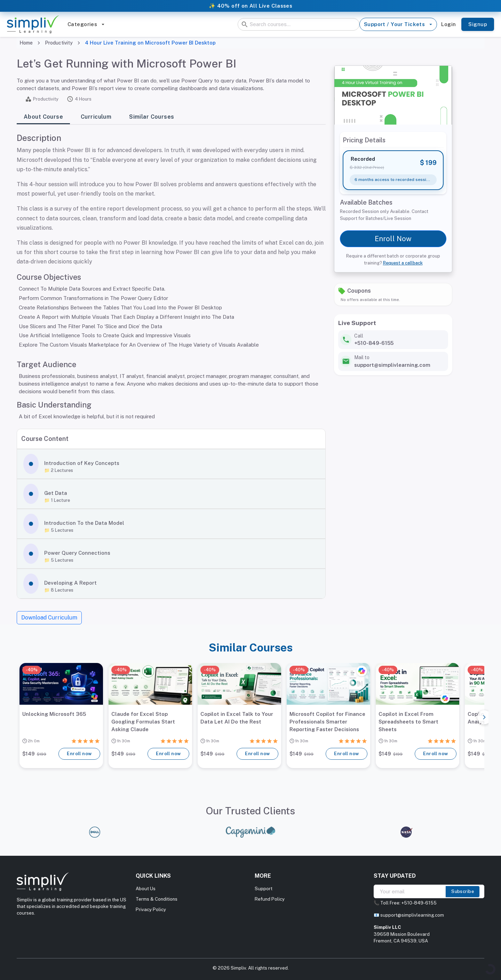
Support (264, 889)
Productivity (59, 43)
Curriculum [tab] (96, 117)
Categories (86, 24)
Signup (478, 24)
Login (448, 24)
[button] (171, 464)
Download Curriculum (49, 618)
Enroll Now (393, 239)
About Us (146, 889)
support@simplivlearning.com (412, 915)
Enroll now (79, 754)
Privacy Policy (151, 910)
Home (26, 43)
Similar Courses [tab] (152, 117)
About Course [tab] (43, 117)
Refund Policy (270, 899)
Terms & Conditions (157, 899)
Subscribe (463, 892)
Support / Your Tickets (398, 24)
